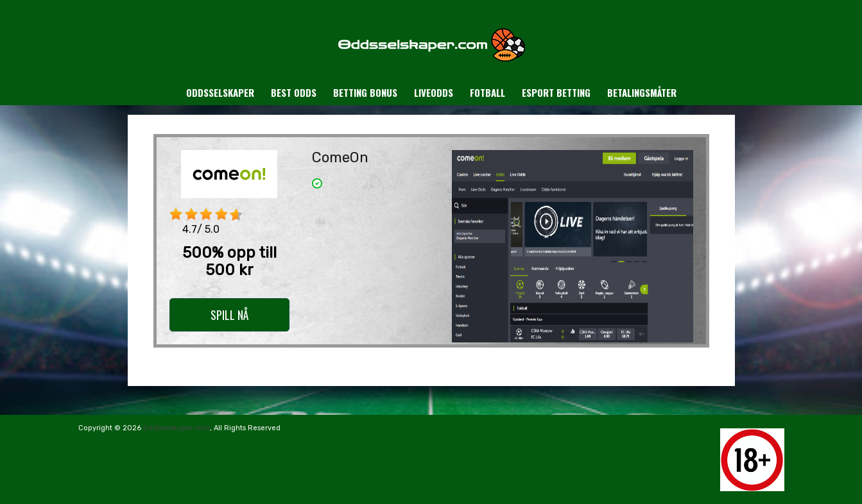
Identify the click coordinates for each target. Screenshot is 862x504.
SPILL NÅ (229, 315)
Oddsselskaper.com (177, 428)
